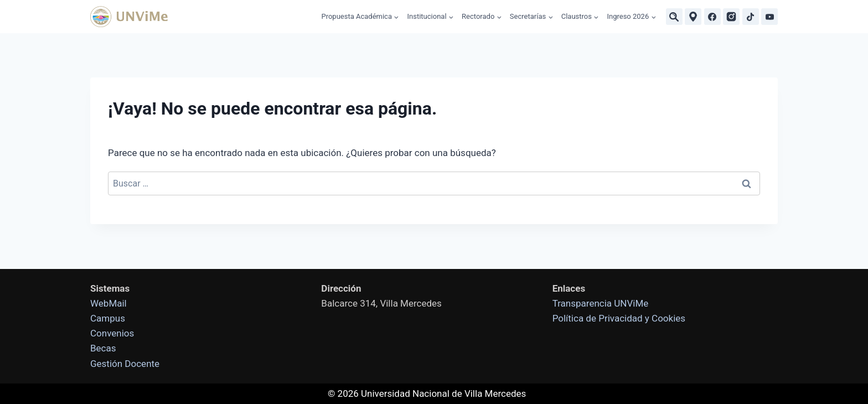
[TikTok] (751, 17)
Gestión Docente (125, 364)
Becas (103, 348)
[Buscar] (674, 17)
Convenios (112, 333)
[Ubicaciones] (693, 17)
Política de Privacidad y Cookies (619, 318)
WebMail (108, 303)
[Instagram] (731, 17)
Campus (108, 318)
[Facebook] (712, 17)
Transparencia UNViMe (601, 303)
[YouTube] (769, 17)
